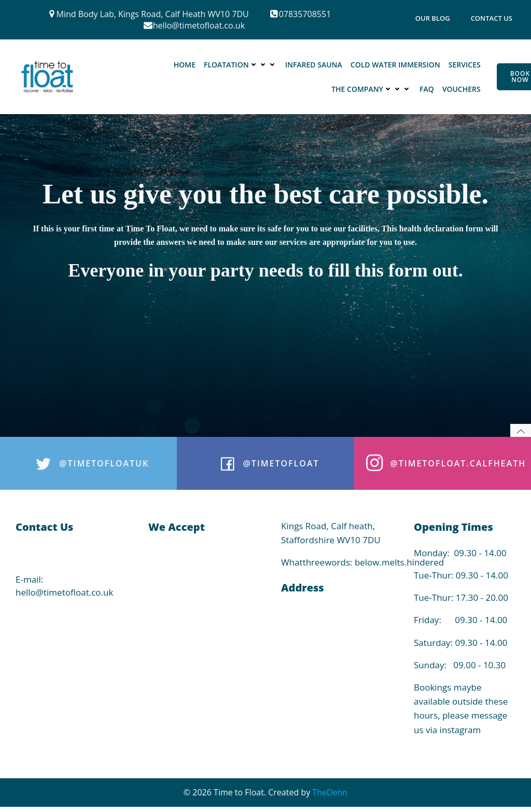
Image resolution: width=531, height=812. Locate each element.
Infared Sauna (314, 65)
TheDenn (330, 792)
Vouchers (462, 89)
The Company (371, 89)
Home (185, 65)
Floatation (240, 65)
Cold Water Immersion (395, 65)
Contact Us (492, 18)
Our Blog (433, 18)
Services (465, 65)
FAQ (427, 89)
